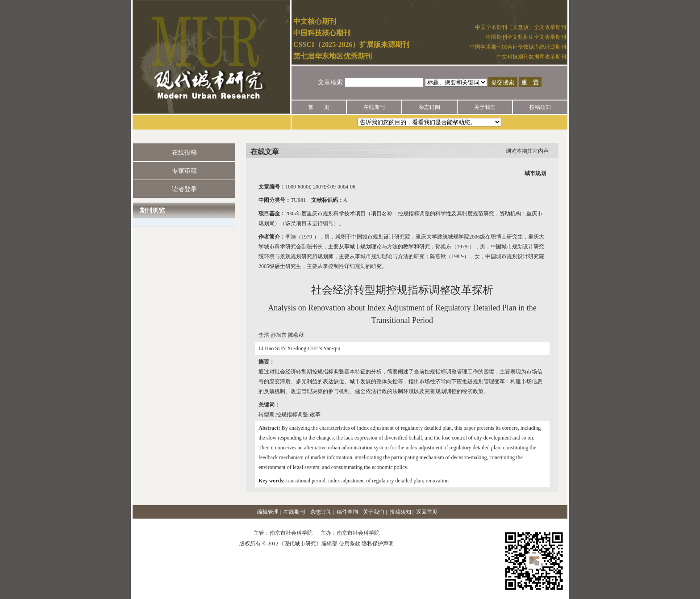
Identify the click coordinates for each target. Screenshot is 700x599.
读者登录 (184, 189)
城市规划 (535, 173)
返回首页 (427, 512)
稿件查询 (347, 512)
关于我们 (485, 107)
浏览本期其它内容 (527, 151)
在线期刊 (374, 107)
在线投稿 (184, 153)
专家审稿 (184, 171)
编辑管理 (268, 512)
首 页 (319, 107)
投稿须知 (540, 107)
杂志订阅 (429, 107)
